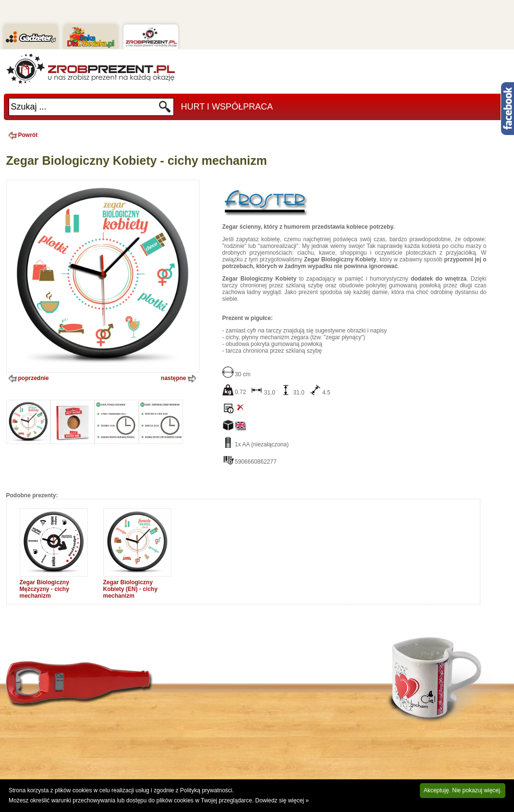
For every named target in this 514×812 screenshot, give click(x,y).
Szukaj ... (29, 107)
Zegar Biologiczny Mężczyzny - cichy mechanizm (44, 589)
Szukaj (165, 109)
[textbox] (84, 107)
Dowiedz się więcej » (282, 800)
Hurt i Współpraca (227, 107)
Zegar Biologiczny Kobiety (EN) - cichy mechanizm (130, 589)
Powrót (22, 135)
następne (180, 379)
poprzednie (28, 379)
